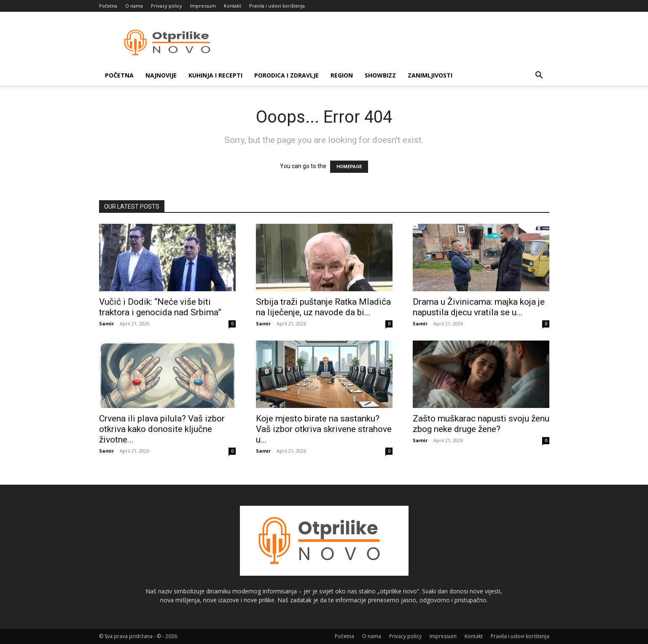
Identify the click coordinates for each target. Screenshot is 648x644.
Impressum (203, 6)
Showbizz (380, 75)
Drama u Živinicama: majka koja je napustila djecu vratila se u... (479, 307)
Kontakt (233, 6)
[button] (539, 76)
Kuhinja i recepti (215, 75)
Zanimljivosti (430, 75)
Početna (108, 6)
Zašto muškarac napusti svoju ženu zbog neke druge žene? (481, 424)
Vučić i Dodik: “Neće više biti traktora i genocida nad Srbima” (160, 307)
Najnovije (161, 75)
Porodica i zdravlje (286, 75)
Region (342, 75)
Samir (106, 323)
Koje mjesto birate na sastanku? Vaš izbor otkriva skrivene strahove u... (324, 429)
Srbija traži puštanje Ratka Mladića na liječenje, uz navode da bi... (323, 307)
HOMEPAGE (349, 167)
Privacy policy (167, 6)
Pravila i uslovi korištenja (277, 6)
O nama (134, 6)
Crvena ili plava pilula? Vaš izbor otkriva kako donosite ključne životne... (162, 429)
